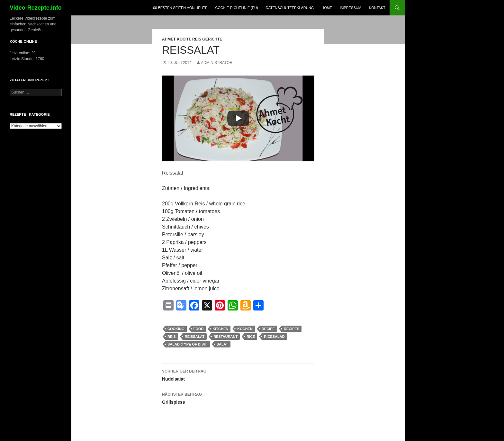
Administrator (217, 63)
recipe (268, 329)
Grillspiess (238, 398)
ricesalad (274, 337)
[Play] (238, 118)
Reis (172, 337)
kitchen (220, 329)
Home (327, 8)
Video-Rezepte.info (36, 8)
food (199, 329)
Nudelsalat (238, 374)
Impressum (351, 8)
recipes (292, 329)
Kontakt (377, 8)
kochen (245, 329)
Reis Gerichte (207, 39)
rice (251, 337)
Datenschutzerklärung (290, 8)
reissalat (195, 337)
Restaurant (225, 337)
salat (222, 344)
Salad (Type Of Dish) (188, 344)
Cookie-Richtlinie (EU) (236, 8)
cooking (176, 329)
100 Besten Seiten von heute (179, 8)
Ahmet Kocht (176, 39)
